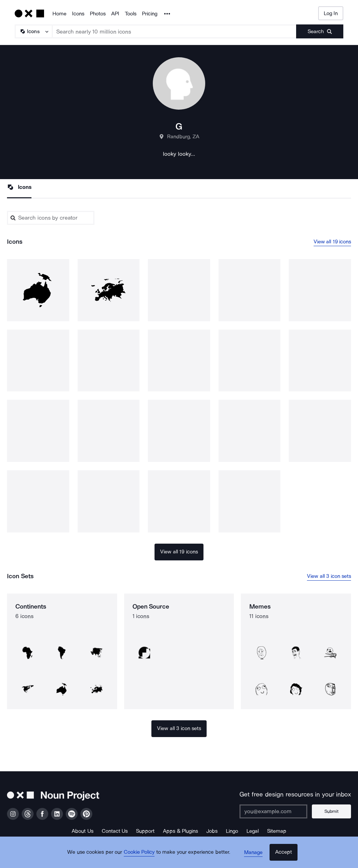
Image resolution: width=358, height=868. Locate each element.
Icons (78, 14)
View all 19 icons (332, 242)
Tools (131, 14)
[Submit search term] (320, 31)
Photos (98, 14)
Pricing (150, 14)
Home (59, 14)
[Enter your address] (276, 811)
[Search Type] (33, 31)
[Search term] (174, 31)
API (115, 14)
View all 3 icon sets (329, 576)
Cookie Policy (141, 856)
